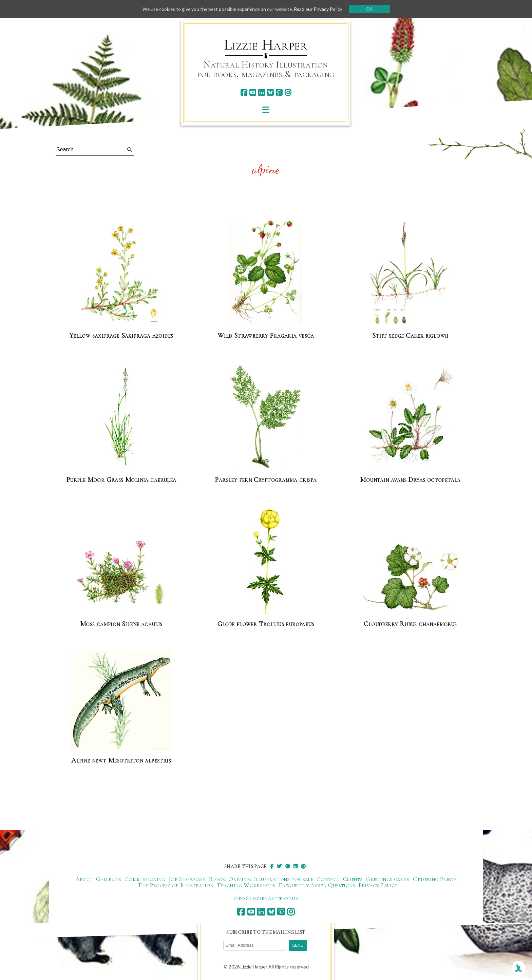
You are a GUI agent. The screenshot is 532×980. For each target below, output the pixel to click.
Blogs (217, 879)
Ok (372, 9)
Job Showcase (187, 879)
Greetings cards (387, 879)
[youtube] (253, 92)
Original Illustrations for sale (271, 879)
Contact (328, 879)
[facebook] (244, 92)
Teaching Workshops (246, 885)
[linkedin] (261, 92)
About (84, 879)
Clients (353, 879)
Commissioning (145, 879)
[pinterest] (279, 92)
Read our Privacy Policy (320, 9)
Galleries (109, 879)
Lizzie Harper (266, 45)
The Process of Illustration (176, 885)
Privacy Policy (378, 885)
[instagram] (288, 92)
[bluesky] (270, 92)
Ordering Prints (435, 879)
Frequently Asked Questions (317, 885)
